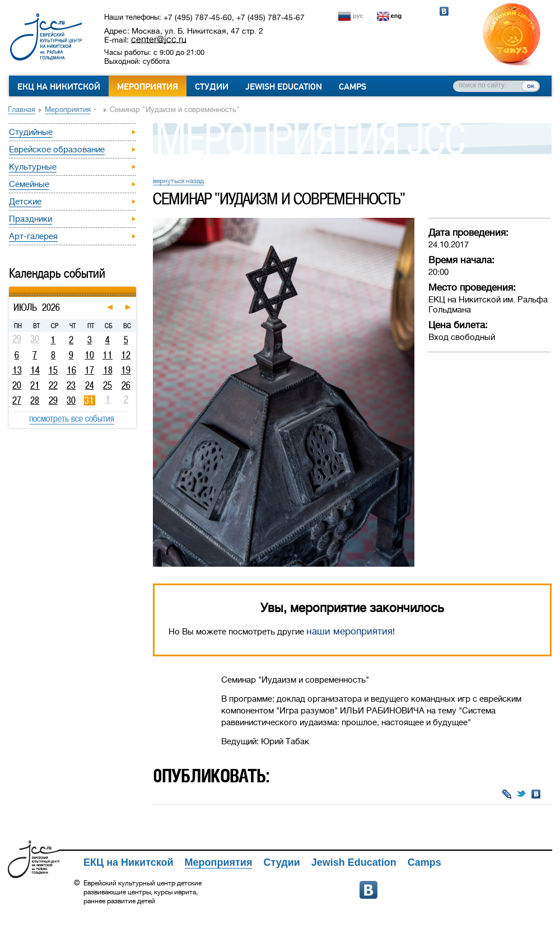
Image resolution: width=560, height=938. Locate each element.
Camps (353, 87)
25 (108, 385)
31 (89, 400)
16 (71, 370)
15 (53, 370)
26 (126, 385)
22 (53, 385)
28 (35, 400)
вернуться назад (178, 181)
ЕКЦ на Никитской (59, 87)
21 (35, 385)
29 (53, 400)
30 (71, 400)
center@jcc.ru (159, 39)
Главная (22, 109)
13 (17, 370)
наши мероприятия (349, 631)
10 (89, 355)
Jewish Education (284, 87)
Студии (212, 87)
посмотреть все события (72, 418)
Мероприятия (148, 87)
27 (17, 400)
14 (35, 370)
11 (108, 355)
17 (89, 370)
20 (17, 385)
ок (531, 86)
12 (126, 355)
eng (396, 16)
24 (90, 385)
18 (108, 370)
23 (71, 385)
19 (126, 370)
